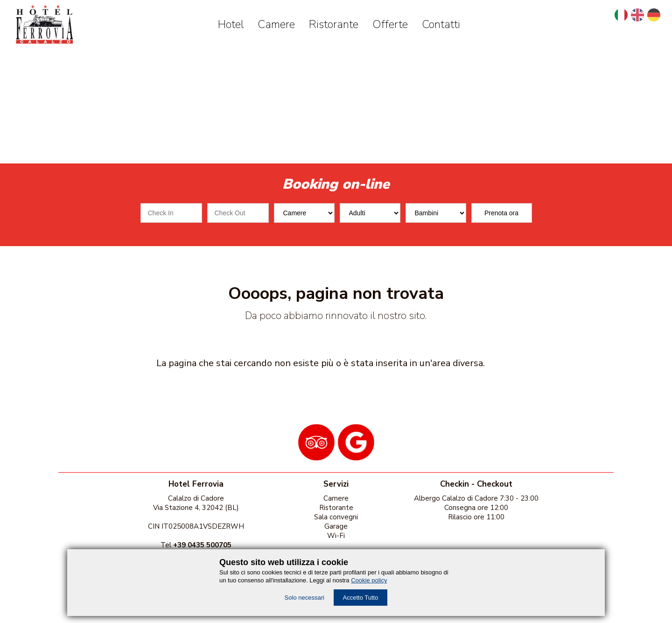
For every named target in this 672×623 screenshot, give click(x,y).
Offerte (390, 24)
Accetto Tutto (361, 598)
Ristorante (334, 24)
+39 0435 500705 (202, 545)
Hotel (231, 24)
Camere (276, 24)
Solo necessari (304, 598)
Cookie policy (369, 580)
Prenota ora (501, 213)
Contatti (441, 24)
